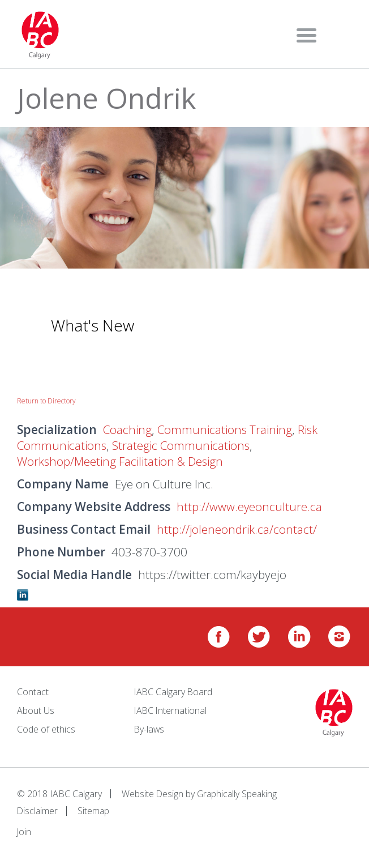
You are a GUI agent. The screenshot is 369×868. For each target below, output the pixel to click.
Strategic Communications (184, 445)
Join (24, 831)
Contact (33, 692)
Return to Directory (46, 401)
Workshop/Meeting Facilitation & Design (123, 461)
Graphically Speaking (239, 793)
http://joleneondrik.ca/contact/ (237, 529)
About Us (36, 710)
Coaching (128, 429)
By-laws (150, 729)
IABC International (171, 710)
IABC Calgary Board (174, 692)
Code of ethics (46, 729)
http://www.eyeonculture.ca (250, 507)
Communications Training (228, 429)
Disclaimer (38, 810)
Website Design (153, 793)
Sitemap (95, 810)
